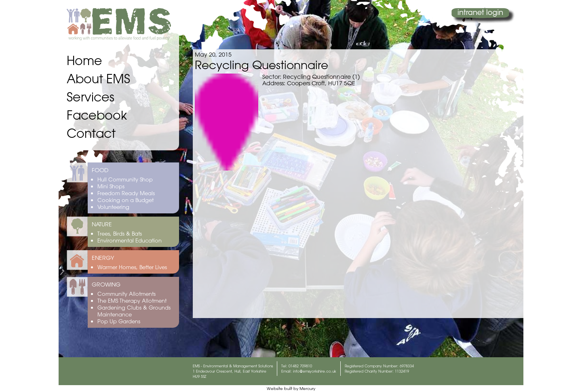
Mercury (307, 389)
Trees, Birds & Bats (120, 233)
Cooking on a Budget (125, 200)
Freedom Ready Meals (126, 193)
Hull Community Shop (125, 179)
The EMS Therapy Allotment (132, 300)
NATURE (102, 224)
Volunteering (113, 207)
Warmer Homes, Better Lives (132, 267)
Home (84, 60)
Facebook (97, 115)
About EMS (98, 79)
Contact (91, 133)
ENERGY (103, 258)
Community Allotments (127, 294)
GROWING (106, 285)
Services (91, 97)
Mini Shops (111, 186)
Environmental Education (130, 240)
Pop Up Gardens (119, 321)
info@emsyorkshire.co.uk (315, 371)
